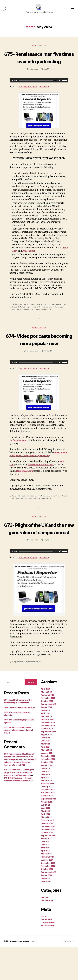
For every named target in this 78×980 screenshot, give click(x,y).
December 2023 (48, 789)
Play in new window (29, 97)
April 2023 (46, 811)
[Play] (12, 91)
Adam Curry (32, 315)
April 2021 (45, 884)
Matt (26, 695)
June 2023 (46, 804)
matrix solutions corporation (50, 514)
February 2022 (47, 853)
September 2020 (49, 905)
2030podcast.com (19, 315)
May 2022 (45, 844)
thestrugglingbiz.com (26, 320)
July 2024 (45, 771)
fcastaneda (34, 80)
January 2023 (47, 820)
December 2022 (48, 823)
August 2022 (47, 835)
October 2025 (47, 734)
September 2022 (48, 832)
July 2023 (45, 801)
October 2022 (47, 829)
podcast (45, 930)
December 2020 (48, 896)
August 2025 (47, 740)
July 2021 (45, 875)
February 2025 (48, 752)
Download (46, 97)
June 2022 (46, 841)
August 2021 (47, 872)
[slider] (36, 91)
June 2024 (46, 774)
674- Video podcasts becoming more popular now (39, 354)
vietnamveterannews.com (44, 320)
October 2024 (47, 762)
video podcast (51, 517)
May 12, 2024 (49, 573)
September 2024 (48, 765)
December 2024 (48, 756)
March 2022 (46, 850)
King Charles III (18, 695)
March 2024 (46, 783)
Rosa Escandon (39, 517)
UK (41, 695)
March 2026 (46, 725)
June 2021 (46, 878)
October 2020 (47, 902)
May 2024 (45, 777)
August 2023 (47, 798)
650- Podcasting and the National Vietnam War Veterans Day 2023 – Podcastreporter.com (19, 790)
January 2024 (47, 786)
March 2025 (46, 749)
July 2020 (45, 911)
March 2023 (46, 814)
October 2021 (47, 866)
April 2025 (46, 746)
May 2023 (45, 807)
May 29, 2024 (49, 369)
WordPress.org (48, 959)
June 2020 (46, 914)
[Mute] (60, 91)
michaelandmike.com (24, 517)
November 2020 (48, 899)
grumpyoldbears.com (56, 315)
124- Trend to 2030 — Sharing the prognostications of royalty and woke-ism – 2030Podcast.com (19, 806)
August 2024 (47, 768)
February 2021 (47, 890)
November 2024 (48, 759)
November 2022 (48, 826)
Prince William (34, 695)
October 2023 (47, 795)
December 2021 (48, 859)
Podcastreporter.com (47, 318)
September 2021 (48, 869)
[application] (39, 91)
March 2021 (46, 887)
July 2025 (45, 743)
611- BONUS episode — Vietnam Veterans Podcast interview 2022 (20, 795)
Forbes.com (35, 514)
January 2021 (47, 893)
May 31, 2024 (49, 80)
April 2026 (46, 722)
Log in (44, 949)
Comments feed (48, 956)
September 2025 (48, 737)
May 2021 (45, 881)
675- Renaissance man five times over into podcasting (39, 64)
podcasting (34, 318)
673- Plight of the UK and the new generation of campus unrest (39, 554)
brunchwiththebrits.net (21, 514)
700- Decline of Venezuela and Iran (19, 741)
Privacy (36, 974)
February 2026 (48, 728)
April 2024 (46, 780)
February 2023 (48, 817)
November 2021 (48, 862)
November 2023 (48, 792)
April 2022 (46, 847)
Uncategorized (39, 49)
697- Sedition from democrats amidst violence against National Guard (18, 763)
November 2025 (48, 731)
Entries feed (46, 952)
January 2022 (47, 856)
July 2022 (45, 838)
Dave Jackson (42, 315)
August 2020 (47, 908)
